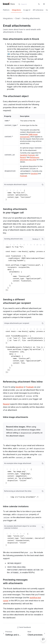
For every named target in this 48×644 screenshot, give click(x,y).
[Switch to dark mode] (39, 4)
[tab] (6, 10)
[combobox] (27, 4)
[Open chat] (43, 639)
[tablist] (24, 10)
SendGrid (23, 155)
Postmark (31, 155)
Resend (23, 157)
